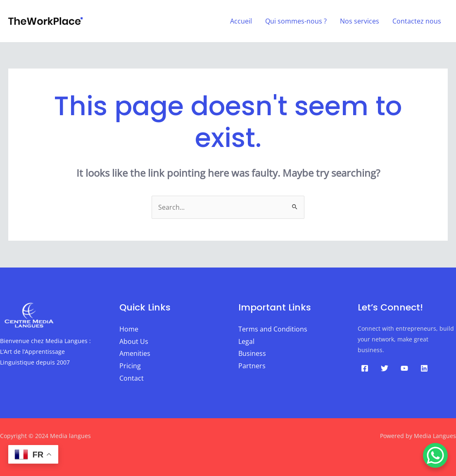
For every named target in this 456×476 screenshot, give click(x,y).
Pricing (130, 366)
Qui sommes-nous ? (296, 21)
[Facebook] (365, 368)
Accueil (241, 21)
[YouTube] (404, 368)
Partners (252, 366)
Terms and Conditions (273, 329)
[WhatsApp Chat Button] (435, 455)
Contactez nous (417, 21)
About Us (134, 341)
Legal (246, 341)
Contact (132, 378)
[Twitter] (385, 368)
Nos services (360, 21)
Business (252, 353)
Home (129, 329)
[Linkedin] (424, 368)
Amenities (135, 353)
